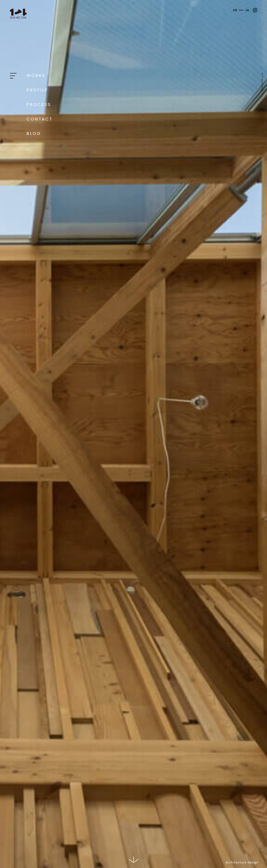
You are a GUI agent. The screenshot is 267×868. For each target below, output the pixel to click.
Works (36, 76)
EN (235, 10)
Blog (34, 133)
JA (247, 10)
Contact (40, 119)
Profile (37, 90)
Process (39, 105)
